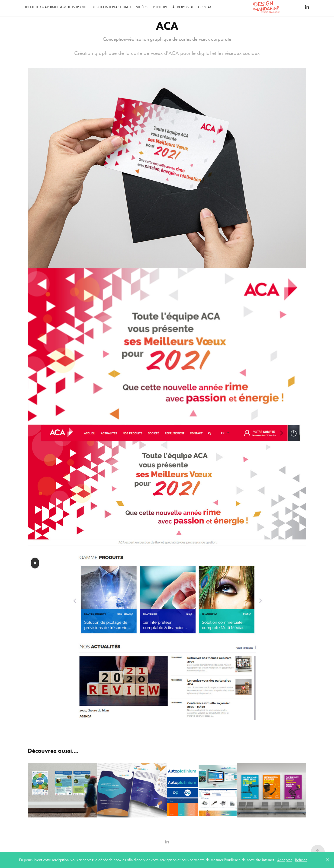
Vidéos (142, 7)
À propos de (183, 7)
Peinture (160, 7)
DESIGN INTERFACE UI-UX (111, 7)
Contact (206, 7)
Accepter (284, 860)
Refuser (301, 860)
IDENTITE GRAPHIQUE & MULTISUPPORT (56, 7)
